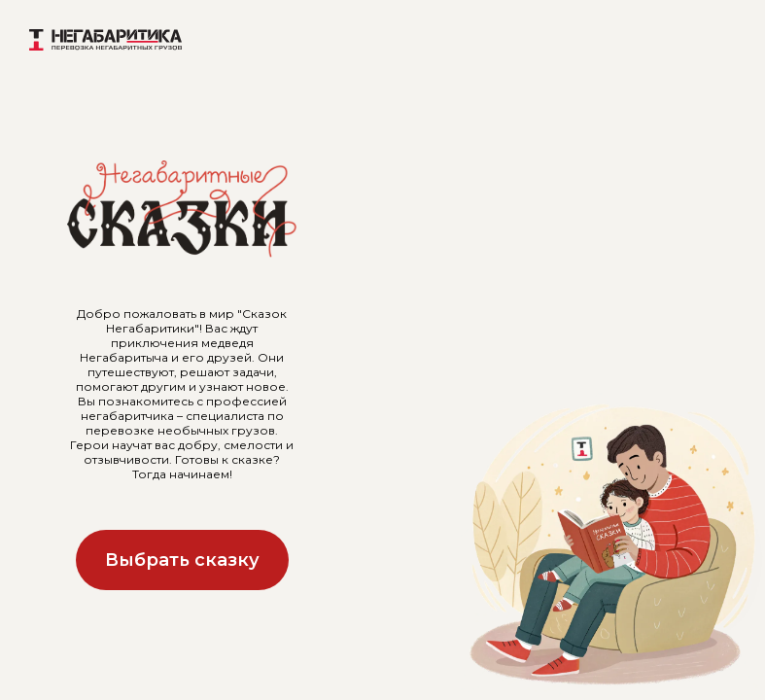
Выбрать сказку (182, 560)
